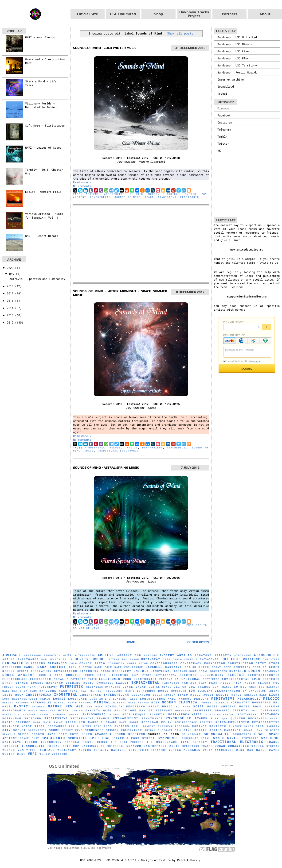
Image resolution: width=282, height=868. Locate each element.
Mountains (262, 702)
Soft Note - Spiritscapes (45, 125)
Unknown (134, 746)
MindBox (86, 703)
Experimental (145, 682)
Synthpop (270, 738)
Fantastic (171, 683)
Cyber (274, 663)
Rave (123, 722)
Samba (249, 726)
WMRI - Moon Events (40, 37)
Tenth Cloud (95, 742)
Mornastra (240, 702)
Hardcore (48, 691)
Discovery (122, 671)
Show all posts (180, 33)
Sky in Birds (268, 730)
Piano (114, 715)
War (250, 750)
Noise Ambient (222, 706)
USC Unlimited (123, 14)
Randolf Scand (102, 722)
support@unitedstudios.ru (247, 296)
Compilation (138, 663)
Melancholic (249, 698)
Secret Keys (72, 730)
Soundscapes (217, 734)
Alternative (85, 655)
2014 (11, 308)
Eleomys (166, 679)
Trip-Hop (71, 746)
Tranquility (33, 746)
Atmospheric (114, 194)
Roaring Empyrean (158, 726)
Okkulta (93, 710)
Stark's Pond (127, 738)
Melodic (137, 194)
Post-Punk (247, 714)
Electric (188, 675)
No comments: (83, 186)
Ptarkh (201, 718)
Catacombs (210, 659)
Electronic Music (82, 679)
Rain (47, 722)
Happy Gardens (25, 691)
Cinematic (13, 663)
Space (149, 197)
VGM (21, 750)
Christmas (271, 659)
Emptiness (211, 679)
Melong (8, 703)
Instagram (225, 122)
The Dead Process (127, 742)
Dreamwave (271, 671)
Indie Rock (13, 695)
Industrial (66, 694)
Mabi (172, 699)
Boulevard (131, 659)
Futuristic (72, 686)
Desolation (41, 671)
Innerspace (91, 695)
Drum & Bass (51, 675)
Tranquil (11, 746)
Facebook (224, 115)
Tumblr (222, 136)
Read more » (82, 182)
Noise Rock (250, 706)
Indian (274, 691)
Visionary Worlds (74, 750)
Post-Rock (270, 714)
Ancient (167, 655)
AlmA (67, 655)
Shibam (150, 730)
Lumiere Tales (125, 699)
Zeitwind (60, 754)
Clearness (57, 663)
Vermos (9, 750)
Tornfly (200, 742)
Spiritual (100, 738)
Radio (275, 719)
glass (167, 687)
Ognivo (77, 711)
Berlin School (90, 659)
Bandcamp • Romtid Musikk (237, 72)
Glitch (180, 687)
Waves (274, 750)
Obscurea (48, 711)
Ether (8, 683)
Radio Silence (16, 722)
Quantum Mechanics (249, 718)
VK (219, 150)
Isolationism (164, 695)
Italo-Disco (189, 695)
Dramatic (238, 671)
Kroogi (222, 93)
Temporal (73, 742)
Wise (21, 754)
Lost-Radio (40, 699)
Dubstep (73, 675)
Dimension (89, 671)
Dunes (89, 675)
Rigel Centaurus (51, 726)
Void (133, 750)
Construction (241, 663)
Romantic (218, 726)
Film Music (244, 683)
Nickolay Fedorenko (126, 706)
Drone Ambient (18, 675)
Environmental (236, 679)
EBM (135, 675)
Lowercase (78, 699)
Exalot (122, 683)
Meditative (223, 698)
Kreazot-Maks (256, 695)
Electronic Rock (115, 679)
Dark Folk (103, 667)
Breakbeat (151, 659)
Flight (264, 683)
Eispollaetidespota (159, 675)
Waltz (208, 750)
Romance (200, 726)
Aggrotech (52, 655)
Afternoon (33, 655)
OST (255, 711)
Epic (256, 679)
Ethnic (22, 683)
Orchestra (202, 710)
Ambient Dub (129, 655)
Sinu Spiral (195, 730)
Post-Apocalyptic (185, 714)
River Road (92, 726)
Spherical (77, 738)
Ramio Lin (75, 722)
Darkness (154, 667)
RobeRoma (183, 726)
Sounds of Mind (128, 197)
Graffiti (257, 687)
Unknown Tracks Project (194, 14)
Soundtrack (242, 734)
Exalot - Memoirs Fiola (43, 192)
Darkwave (174, 667)
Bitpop (114, 659)
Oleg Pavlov (115, 710)
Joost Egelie (216, 695)
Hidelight (114, 691)
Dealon (191, 667)
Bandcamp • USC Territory (237, 65)
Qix (225, 719)
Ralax (58, 722)
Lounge (59, 698)
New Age (74, 706)
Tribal (54, 746)
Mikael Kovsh (66, 703)
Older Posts (198, 642)
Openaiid (183, 711)
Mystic (191, 194)
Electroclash (15, 679)
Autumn (9, 659)
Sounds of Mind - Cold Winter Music (105, 48)
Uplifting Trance (198, 746)
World (45, 754)
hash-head (69, 691)
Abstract (12, 655)
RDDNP (134, 722)
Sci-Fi (20, 730)
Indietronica (39, 694)
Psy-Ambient (153, 448)
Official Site (88, 14)
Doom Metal (199, 671)
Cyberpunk (12, 667)
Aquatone (203, 655)
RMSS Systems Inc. (122, 726)
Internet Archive (231, 79)
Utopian (273, 746)
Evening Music (80, 683)
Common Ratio (92, 663)
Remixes (206, 722)
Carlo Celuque (185, 659)
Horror (149, 691)
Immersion (258, 691)
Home (130, 642)
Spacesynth (53, 738)
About (265, 14)
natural (38, 707)
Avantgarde (28, 659)
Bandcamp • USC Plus (233, 58)
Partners (229, 14)
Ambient (92, 194)
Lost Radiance (15, 699)
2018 (11, 286)
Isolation (141, 695)
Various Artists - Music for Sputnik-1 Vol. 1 (44, 216)
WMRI (32, 754)
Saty (7, 730)
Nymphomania (14, 710)
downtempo (219, 671)
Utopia (258, 746)
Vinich (32, 750)
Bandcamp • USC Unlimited (237, 37)
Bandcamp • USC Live (233, 51)
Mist (156, 702)
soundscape (192, 734)
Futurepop (48, 687)
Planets (157, 714)
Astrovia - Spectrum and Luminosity (37, 279)
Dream (254, 671)
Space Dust (29, 738)
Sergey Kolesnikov (124, 730)
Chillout (231, 659)
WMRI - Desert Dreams (42, 236)
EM (177, 679)
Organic (222, 710)
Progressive (56, 718)
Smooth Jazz (44, 734)
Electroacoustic (264, 675)
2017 (11, 293)
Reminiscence (186, 722)
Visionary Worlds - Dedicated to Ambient (42, 105)
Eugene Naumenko (47, 683)
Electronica (145, 679)
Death (204, 667)
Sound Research (130, 734)
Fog (276, 683)
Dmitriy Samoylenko (153, 671)
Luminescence (153, 699)
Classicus (36, 663)
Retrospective (266, 722)
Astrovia (223, 655)
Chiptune (252, 659)
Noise (199, 706)
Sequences (94, 730)
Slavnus (9, 734)
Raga (37, 722)
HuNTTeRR (179, 691)
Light (274, 694)
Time (185, 742)
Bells (68, 659)
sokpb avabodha (97, 734)
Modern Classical (164, 194)
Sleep (23, 734)
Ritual (75, 726)
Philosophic (94, 714)
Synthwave (12, 742)
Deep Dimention (237, 667)
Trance (273, 742)
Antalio (185, 655)
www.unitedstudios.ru (247, 249)
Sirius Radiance (225, 730)
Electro (236, 675)
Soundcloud (226, 86)
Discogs (223, 108)
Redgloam (150, 722)
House (163, 691)
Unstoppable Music (162, 746)
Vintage (47, 750)
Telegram (224, 129)
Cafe (167, 659)
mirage (144, 703)
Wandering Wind (230, 750)
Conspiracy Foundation (203, 663)
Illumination (228, 691)
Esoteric (271, 679)
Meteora (22, 703)
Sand (260, 726)
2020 (11, 268)
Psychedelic (100, 197)
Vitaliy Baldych (110, 750)
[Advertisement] (141, 244)
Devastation (66, 671)
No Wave (183, 707)
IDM (192, 691)
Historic (133, 691)
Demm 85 (260, 667)
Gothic (240, 687)
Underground (93, 746)
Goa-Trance (222, 687)
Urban (220, 746)
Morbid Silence (216, 703)
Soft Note (69, 734)
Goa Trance (200, 687)
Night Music (161, 706)
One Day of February (151, 710)
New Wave (95, 707)
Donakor (181, 671)
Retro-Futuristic (232, 722)
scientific (38, 730)
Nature (55, 706)
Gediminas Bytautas (103, 687)
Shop (159, 14)
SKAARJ (249, 730)
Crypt (261, 663)
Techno (31, 742)
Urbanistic (239, 746)
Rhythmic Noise (17, 726)
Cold (73, 663)
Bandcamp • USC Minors (235, 44)
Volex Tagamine (153, 750)
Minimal (157, 625)
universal (116, 746)
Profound (33, 718)
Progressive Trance (90, 718)
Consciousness (164, 663)
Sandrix (273, 726)
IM (245, 691)
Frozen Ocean (14, 687)
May (12, 274)
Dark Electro (81, 667)
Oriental (241, 710)
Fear (213, 683)
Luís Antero (100, 699)
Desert (23, 671)
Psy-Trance (152, 718)
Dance (29, 667)
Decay (216, 667)
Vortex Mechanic (185, 750)
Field (226, 683)
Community (116, 663)
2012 (11, 322)
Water (261, 750)
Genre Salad (135, 687)
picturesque (134, 714)
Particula (11, 715)
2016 (11, 301)
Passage (29, 715)
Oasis (33, 711)
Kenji (237, 695)
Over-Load (270, 710)
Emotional (191, 679)
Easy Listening (113, 675)
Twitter (223, 143)
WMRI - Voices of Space (43, 147)
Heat (84, 691)
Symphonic (168, 738)
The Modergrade (162, 742)
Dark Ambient (52, 667)
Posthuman (12, 718)
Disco (106, 671)
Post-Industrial (220, 715)
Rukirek (235, 726)
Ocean (64, 710)
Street (149, 738)
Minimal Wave (125, 703)
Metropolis (41, 702)
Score (54, 730)
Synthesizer (226, 738)
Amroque (151, 655)
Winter (9, 754)
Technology (51, 742)
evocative (105, 683)
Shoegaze (165, 730)
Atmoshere (243, 655)
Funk (32, 687)
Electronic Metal (47, 679)
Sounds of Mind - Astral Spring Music (106, 467)
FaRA (203, 683)
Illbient (205, 691)
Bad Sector (51, 659)
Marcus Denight (194, 699)
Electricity (212, 675)
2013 (11, 315)
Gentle (154, 687)
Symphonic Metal (196, 738)
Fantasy (189, 683)
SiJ (178, 730)
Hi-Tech (97, 691)
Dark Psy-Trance (129, 667)
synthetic (250, 738)
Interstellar (116, 694)
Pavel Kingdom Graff (59, 715)
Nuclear (272, 706)
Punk (215, 718)
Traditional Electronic (178, 197)
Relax (166, 722)
